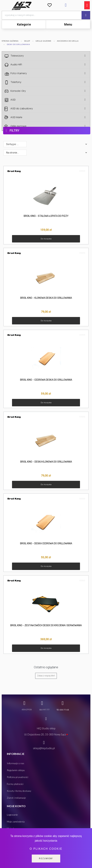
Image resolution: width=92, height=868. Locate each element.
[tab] (24, 24)
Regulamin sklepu (16, 770)
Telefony (49, 82)
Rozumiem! (46, 859)
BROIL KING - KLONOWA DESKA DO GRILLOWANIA (46, 298)
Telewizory (49, 56)
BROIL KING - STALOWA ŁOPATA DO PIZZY (46, 216)
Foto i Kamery (49, 73)
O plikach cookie (46, 849)
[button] (46, 239)
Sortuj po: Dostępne (16, 144)
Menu (68, 24)
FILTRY (15, 130)
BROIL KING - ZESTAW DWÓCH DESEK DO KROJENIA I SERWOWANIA (46, 625)
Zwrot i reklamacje (16, 798)
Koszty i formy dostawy (19, 791)
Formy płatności (15, 784)
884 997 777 (44, 710)
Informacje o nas (16, 763)
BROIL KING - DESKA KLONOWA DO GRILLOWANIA (46, 462)
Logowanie (12, 815)
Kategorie (24, 24)
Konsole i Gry (49, 91)
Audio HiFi (49, 65)
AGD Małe (49, 117)
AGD (49, 100)
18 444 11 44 (63, 710)
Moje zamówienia (16, 822)
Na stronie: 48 (14, 153)
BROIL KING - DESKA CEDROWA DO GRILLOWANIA (46, 544)
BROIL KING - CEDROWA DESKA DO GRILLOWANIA (46, 380)
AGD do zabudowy (49, 108)
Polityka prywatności (18, 777)
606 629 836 (27, 709)
